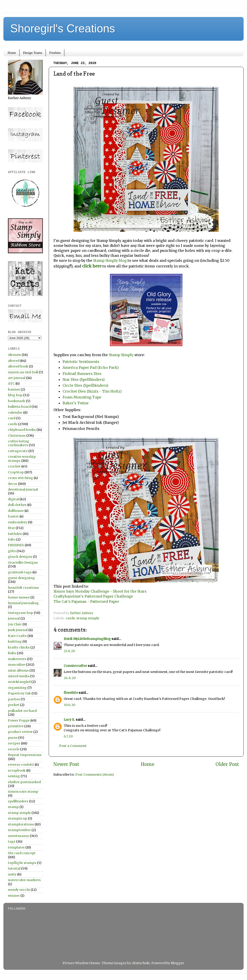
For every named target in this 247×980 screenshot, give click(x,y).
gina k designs (20, 557)
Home (12, 53)
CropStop (16, 472)
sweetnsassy (18, 836)
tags (12, 842)
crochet (14, 466)
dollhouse (16, 511)
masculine (17, 665)
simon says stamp (23, 792)
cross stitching (21, 478)
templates (16, 847)
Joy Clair (15, 624)
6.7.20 (68, 736)
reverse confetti (21, 765)
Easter (13, 516)
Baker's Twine (76, 403)
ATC (11, 384)
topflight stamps (22, 863)
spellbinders (18, 801)
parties (14, 699)
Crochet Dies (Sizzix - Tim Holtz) (92, 391)
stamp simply (88, 618)
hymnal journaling (23, 603)
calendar (15, 413)
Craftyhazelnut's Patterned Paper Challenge (93, 596)
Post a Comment (73, 746)
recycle (14, 749)
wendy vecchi (19, 890)
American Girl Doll (23, 372)
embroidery (18, 522)
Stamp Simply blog (110, 260)
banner (14, 389)
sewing (14, 776)
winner (14, 896)
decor (13, 484)
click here (92, 266)
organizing (17, 688)
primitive (16, 726)
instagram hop (21, 613)
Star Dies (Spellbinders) (84, 379)
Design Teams (33, 53)
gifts (12, 551)
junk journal (18, 630)
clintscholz (141, 963)
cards (70, 618)
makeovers (17, 659)
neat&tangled (19, 682)
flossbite (71, 693)
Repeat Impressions (25, 755)
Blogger (177, 963)
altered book (18, 366)
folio (12, 539)
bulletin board (19, 407)
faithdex (15, 534)
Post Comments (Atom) (95, 775)
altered (14, 361)
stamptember (19, 830)
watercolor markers (24, 880)
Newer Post (66, 764)
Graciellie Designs (23, 563)
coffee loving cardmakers (19, 443)
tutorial (14, 868)
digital (13, 499)
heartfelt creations (23, 588)
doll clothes (17, 505)
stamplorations (21, 824)
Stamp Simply (122, 355)
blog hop (15, 395)
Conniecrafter (75, 666)
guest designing (21, 578)
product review (20, 732)
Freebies (55, 53)
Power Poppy (19, 720)
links (12, 653)
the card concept (22, 853)
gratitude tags (20, 572)
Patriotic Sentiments (81, 362)
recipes (14, 743)
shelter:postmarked (24, 782)
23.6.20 (69, 651)
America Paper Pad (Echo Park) (91, 367)
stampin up (18, 818)
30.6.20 (69, 705)
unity (12, 874)
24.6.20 (70, 678)
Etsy (11, 528)
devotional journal (23, 489)
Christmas (17, 436)
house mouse (19, 597)
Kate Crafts (17, 636)
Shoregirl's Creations (63, 29)
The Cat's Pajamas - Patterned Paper (86, 601)
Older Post (227, 764)
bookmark (17, 401)
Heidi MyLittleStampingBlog (87, 639)
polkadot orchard (22, 711)
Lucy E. (69, 720)
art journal (17, 378)
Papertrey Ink (19, 693)
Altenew (15, 355)
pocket (14, 705)
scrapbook (17, 770)
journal (14, 618)
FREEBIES (16, 545)
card (12, 418)
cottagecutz (18, 451)
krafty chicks (19, 647)
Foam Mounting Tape (82, 397)
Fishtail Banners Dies (82, 374)
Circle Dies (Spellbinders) (85, 385)
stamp (13, 807)
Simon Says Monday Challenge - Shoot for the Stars (100, 591)
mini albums (18, 670)
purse (13, 738)
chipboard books (22, 430)
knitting (15, 641)
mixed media (19, 676)
